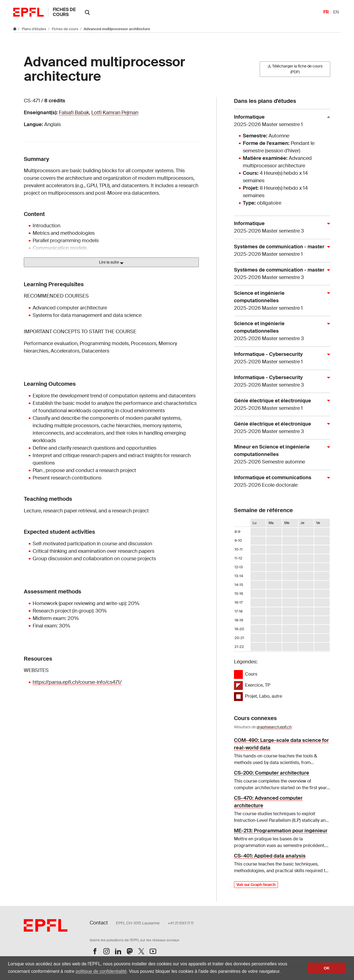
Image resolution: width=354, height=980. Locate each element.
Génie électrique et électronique (280, 405)
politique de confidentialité (101, 971)
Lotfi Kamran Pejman (115, 113)
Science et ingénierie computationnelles (280, 301)
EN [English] (336, 12)
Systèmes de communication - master (280, 251)
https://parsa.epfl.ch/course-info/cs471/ (77, 682)
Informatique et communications (280, 482)
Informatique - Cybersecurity (280, 358)
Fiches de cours (64, 12)
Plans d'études (34, 29)
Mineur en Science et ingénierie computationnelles (280, 455)
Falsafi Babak (74, 113)
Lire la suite (111, 262)
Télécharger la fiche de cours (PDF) (295, 69)
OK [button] (327, 968)
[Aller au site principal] (15, 29)
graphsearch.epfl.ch (274, 727)
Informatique (280, 121)
